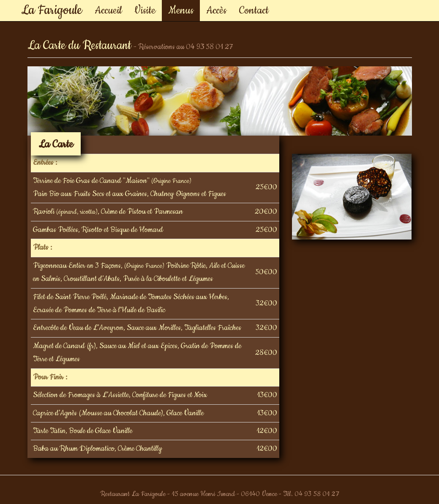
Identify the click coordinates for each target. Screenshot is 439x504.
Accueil (108, 11)
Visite (145, 11)
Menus (181, 11)
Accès (216, 11)
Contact (254, 11)
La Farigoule (52, 7)
